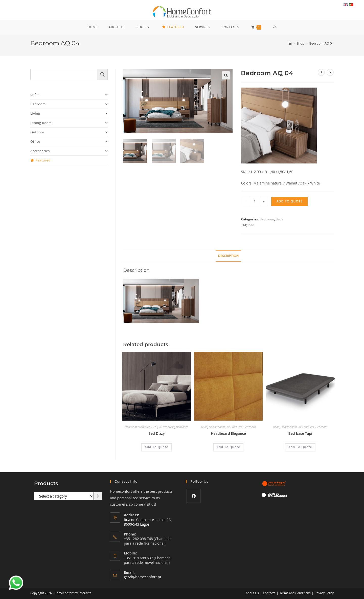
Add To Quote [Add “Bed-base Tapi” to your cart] (300, 447)
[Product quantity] (255, 201)
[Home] (290, 43)
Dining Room (69, 123)
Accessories (69, 151)
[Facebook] (194, 496)
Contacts (269, 593)
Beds (280, 219)
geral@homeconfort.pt (143, 577)
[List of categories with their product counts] (64, 496)
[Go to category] (98, 496)
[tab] (229, 256)
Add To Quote (289, 201)
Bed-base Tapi (300, 433)
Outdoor (69, 132)
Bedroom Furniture (137, 427)
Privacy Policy (324, 593)
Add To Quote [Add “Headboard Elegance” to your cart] (229, 447)
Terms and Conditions (295, 593)
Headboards (217, 427)
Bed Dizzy (157, 433)
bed (251, 225)
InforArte (85, 593)
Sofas (69, 95)
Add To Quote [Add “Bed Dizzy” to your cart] (156, 447)
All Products (167, 427)
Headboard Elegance (228, 433)
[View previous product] (321, 72)
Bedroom (267, 219)
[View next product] (330, 72)
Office (69, 141)
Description (229, 256)
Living (69, 113)
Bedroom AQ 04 (321, 43)
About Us (252, 593)
